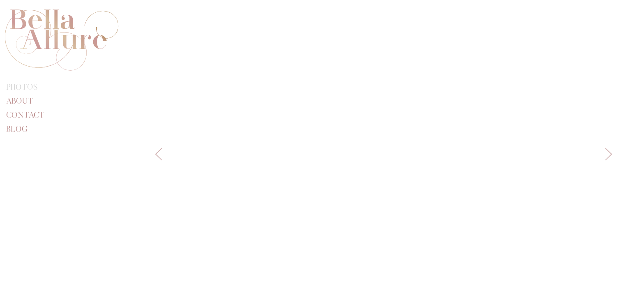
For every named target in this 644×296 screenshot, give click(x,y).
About (20, 102)
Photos (22, 88)
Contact (25, 116)
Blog (17, 129)
